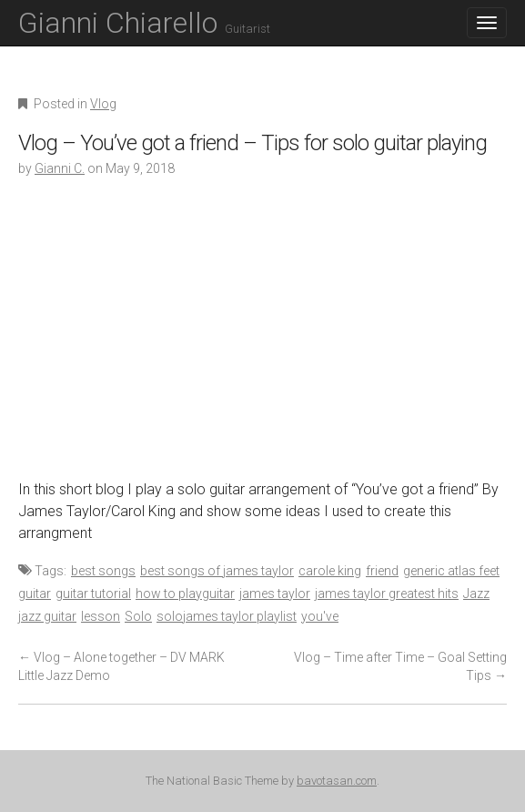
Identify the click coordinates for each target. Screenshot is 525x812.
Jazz (476, 594)
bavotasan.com (337, 781)
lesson (101, 616)
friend (382, 571)
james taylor (275, 594)
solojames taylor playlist (227, 616)
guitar (35, 594)
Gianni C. (60, 168)
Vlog (103, 104)
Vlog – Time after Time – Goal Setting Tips (400, 666)
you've (320, 616)
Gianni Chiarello (144, 23)
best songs (103, 571)
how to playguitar (185, 594)
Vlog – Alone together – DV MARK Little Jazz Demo (121, 666)
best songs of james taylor (217, 571)
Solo (138, 616)
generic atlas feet (451, 571)
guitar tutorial (93, 594)
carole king (330, 571)
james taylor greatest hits (387, 594)
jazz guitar (47, 616)
